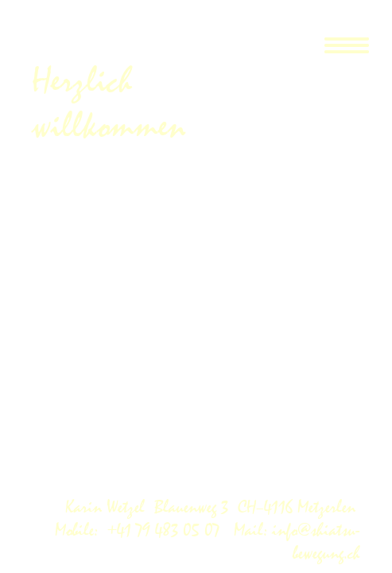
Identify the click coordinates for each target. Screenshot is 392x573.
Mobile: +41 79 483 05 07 (142, 530)
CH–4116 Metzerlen (299, 507)
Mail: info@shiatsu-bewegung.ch (295, 542)
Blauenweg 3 (196, 507)
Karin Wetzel (110, 507)
